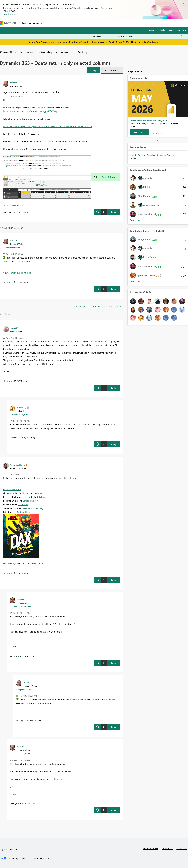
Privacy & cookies (151, 848)
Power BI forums (11, 52)
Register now (9, 14)
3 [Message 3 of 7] (18, 803)
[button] (94, 70)
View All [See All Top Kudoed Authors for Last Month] (135, 281)
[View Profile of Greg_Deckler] (16, 465)
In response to (12, 248)
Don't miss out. (152, 42)
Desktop (82, 52)
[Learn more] (140, 132)
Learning (111, 23)
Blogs (100, 23)
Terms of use (167, 848)
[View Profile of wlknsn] (20, 407)
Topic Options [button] (111, 70)
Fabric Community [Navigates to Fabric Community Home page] (31, 23)
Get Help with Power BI (57, 52)
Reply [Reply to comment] (114, 289)
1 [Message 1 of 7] (12, 212)
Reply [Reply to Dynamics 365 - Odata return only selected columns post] (114, 212)
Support (123, 23)
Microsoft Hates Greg (33, 508)
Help (171, 30)
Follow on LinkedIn (12, 489)
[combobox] (150, 37)
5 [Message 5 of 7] (12, 282)
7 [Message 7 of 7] (18, 438)
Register (151, 30)
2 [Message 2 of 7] (12, 573)
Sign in (162, 30)
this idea (41, 497)
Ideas (74, 23)
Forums (49, 23)
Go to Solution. (109, 177)
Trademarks (181, 848)
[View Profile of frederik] (14, 83)
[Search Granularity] (102, 37)
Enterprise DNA (31, 501)
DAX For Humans (25, 512)
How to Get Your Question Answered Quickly (152, 155)
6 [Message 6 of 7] (12, 381)
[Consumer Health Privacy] (38, 858)
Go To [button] (181, 30)
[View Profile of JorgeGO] (14, 328)
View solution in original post (17, 273)
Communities (87, 23)
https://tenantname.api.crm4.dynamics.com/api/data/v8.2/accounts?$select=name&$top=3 (47, 126)
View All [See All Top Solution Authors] (135, 220)
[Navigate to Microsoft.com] (8, 23)
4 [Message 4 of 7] (18, 656)
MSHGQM (23, 504)
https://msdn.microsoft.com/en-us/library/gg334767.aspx (31, 111)
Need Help (16, 205)
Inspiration (61, 23)
